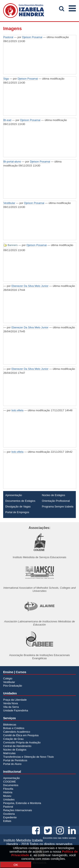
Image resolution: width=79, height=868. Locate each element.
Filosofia (8, 789)
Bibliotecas (10, 725)
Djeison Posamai (32, 37)
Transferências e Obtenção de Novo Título (28, 757)
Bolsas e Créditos (14, 728)
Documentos (11, 785)
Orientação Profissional (56, 501)
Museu (7, 796)
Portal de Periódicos (15, 760)
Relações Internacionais (18, 810)
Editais (7, 821)
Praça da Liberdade (15, 700)
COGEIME (9, 782)
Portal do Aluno (12, 764)
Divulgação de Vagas (18, 507)
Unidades (9, 799)
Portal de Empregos (17, 512)
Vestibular (9, 203)
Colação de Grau (13, 739)
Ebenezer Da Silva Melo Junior (30, 286)
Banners (13, 245)
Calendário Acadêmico (17, 732)
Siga (6, 79)
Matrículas (9, 753)
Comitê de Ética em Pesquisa (21, 735)
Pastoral (8, 37)
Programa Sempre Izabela (58, 507)
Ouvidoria (9, 814)
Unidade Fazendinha (16, 710)
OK (16, 865)
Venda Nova (11, 703)
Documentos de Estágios (20, 501)
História (8, 792)
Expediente (10, 817)
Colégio (8, 678)
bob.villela (17, 410)
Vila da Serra (11, 707)
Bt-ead (7, 120)
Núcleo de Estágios (54, 495)
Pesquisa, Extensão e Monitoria (22, 803)
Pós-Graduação (13, 686)
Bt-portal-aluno (12, 162)
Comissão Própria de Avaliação (22, 742)
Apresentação (14, 495)
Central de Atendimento (17, 746)
